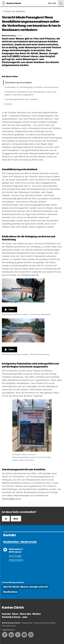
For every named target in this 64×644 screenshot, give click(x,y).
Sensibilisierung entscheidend (18, 83)
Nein (16, 519)
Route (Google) (15, 556)
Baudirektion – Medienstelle (20, 542)
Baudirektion (10, 592)
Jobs (25, 617)
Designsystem (27, 623)
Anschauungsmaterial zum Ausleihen (21, 99)
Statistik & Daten (11, 617)
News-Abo (25, 614)
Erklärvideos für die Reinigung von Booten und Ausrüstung (31, 87)
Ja (6, 519)
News (15, 614)
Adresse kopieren (16, 560)
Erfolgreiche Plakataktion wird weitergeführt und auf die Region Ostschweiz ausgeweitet (30, 93)
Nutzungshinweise (9, 626)
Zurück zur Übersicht (15, 11)
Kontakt (8, 104)
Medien (37, 614)
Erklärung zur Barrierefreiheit (45, 623)
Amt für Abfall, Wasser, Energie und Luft (25, 587)
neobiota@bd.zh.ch (11, 499)
